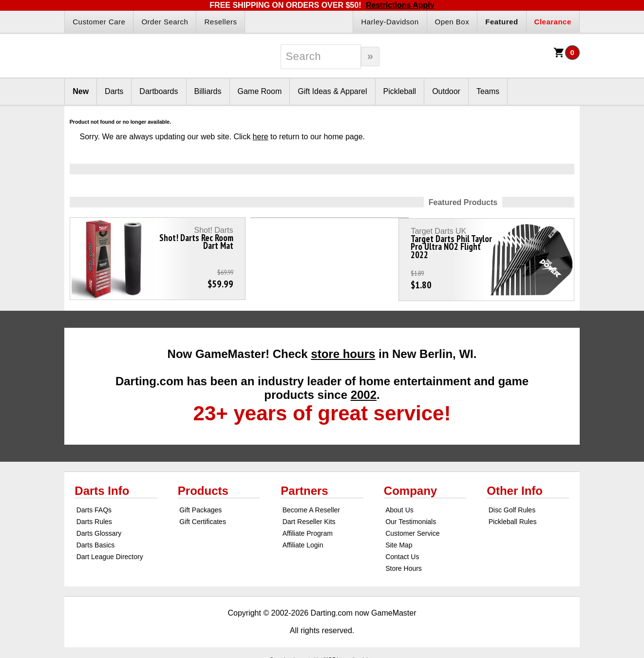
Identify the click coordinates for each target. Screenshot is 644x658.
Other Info (515, 486)
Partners (304, 486)
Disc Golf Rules (512, 506)
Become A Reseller (311, 506)
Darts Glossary (99, 529)
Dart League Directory (110, 552)
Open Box (452, 22)
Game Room (260, 91)
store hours (343, 349)
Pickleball (400, 91)
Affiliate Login (303, 541)
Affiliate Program (308, 529)
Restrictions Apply (400, 5)
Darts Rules (94, 517)
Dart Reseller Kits (309, 517)
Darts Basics (96, 541)
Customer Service (412, 529)
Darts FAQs (94, 506)
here (261, 137)
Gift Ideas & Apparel (332, 91)
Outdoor (446, 91)
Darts (114, 91)
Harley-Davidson (390, 22)
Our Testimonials (411, 517)
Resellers (220, 22)
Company (410, 486)
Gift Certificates (203, 517)
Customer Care (99, 22)
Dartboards (159, 91)
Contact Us (402, 552)
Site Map (399, 541)
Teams (488, 91)
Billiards (208, 91)
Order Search (165, 22)
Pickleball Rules (513, 517)
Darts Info (102, 486)
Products (203, 486)
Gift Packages (200, 506)
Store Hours (404, 564)
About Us (399, 506)
